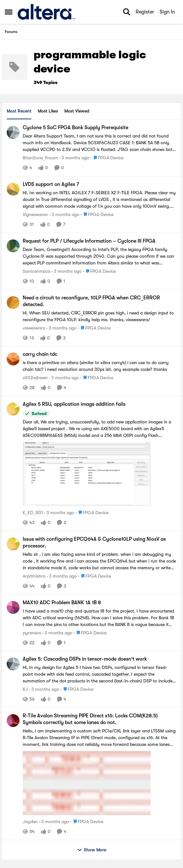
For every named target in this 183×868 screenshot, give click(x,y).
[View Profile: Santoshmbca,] (13, 246)
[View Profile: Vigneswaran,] (13, 189)
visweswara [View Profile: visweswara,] (34, 328)
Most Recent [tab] (19, 111)
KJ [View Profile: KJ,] (25, 689)
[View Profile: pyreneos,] (13, 607)
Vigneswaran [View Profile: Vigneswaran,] (35, 214)
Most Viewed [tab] (77, 111)
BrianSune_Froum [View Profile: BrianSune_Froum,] (40, 158)
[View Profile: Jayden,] (13, 721)
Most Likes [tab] (48, 111)
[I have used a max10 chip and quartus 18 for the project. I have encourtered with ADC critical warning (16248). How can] (99, 618)
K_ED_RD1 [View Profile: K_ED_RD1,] (33, 513)
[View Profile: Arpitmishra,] (13, 544)
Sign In (167, 12)
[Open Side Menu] (9, 12)
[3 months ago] (74, 158)
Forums (11, 32)
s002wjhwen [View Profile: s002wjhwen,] (35, 378)
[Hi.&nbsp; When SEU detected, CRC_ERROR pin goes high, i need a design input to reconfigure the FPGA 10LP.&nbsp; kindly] (99, 316)
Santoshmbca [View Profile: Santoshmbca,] (36, 271)
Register (145, 12)
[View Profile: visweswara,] (13, 303)
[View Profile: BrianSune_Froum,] (13, 132)
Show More (92, 850)
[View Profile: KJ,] (13, 664)
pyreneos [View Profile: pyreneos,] (32, 632)
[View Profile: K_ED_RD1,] (13, 409)
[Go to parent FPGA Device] (107, 158)
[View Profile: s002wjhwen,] (13, 359)
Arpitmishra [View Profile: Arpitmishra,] (34, 576)
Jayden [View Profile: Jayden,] (30, 822)
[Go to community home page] (46, 12)
